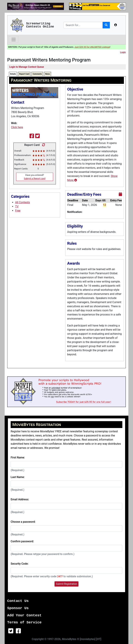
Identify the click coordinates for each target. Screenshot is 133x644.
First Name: (18, 457)
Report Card (24, 74)
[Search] (83, 25)
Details (13, 74)
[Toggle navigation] (14, 40)
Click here (17, 127)
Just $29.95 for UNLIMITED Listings (92, 47)
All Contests (23, 202)
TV (17, 206)
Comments (37, 74)
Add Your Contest (24, 615)
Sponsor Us (18, 608)
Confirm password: (22, 541)
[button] (116, 25)
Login (123, 52)
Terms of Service (24, 622)
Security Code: (20, 564)
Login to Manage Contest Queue (27, 67)
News (48, 74)
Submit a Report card (35, 178)
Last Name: (18, 477)
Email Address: (20, 499)
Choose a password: (23, 522)
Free (18, 211)
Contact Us (18, 601)
